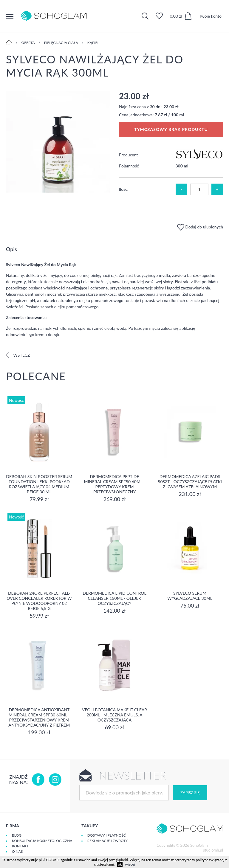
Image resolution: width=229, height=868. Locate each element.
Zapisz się (190, 793)
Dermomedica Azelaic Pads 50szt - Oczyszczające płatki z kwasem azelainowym (190, 482)
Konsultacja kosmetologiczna (42, 841)
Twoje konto (210, 16)
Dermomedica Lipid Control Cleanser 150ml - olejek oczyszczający (114, 598)
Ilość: (124, 189)
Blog (17, 835)
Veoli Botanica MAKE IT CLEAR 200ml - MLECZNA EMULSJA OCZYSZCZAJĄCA (114, 715)
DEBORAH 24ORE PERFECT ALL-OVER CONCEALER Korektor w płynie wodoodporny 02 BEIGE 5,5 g (39, 601)
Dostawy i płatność (107, 835)
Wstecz (18, 355)
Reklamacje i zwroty (108, 841)
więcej (130, 864)
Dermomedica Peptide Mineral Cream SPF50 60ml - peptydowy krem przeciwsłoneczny (114, 484)
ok (120, 864)
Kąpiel (93, 43)
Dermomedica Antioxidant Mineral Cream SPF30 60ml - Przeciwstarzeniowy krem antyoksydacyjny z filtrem (39, 717)
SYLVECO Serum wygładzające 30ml (190, 596)
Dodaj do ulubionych (200, 227)
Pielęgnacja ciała (61, 43)
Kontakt (20, 846)
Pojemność (129, 166)
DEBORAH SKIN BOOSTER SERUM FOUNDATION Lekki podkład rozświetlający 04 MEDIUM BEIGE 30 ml (39, 484)
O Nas (17, 851)
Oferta (28, 43)
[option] (58, 142)
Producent (128, 155)
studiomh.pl (213, 850)
